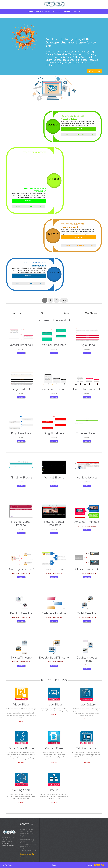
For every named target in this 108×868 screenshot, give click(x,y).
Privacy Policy (7, 844)
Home (68, 135)
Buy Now (17, 313)
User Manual (91, 313)
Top (53, 865)
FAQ (91, 135)
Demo (66, 313)
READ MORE (78, 129)
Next (64, 300)
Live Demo (81, 135)
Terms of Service (8, 846)
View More (21, 721)
